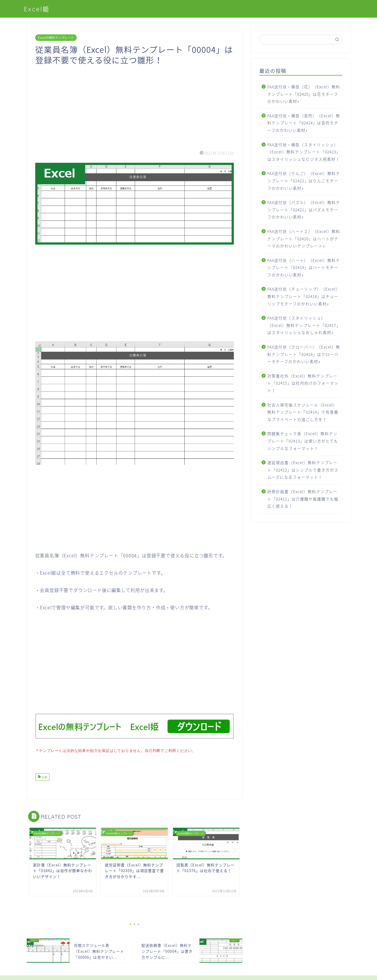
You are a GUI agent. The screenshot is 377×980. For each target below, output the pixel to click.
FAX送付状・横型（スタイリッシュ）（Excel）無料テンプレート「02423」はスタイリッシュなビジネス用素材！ (304, 152)
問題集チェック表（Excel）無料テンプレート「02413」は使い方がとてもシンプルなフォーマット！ (303, 441)
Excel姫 (37, 9)
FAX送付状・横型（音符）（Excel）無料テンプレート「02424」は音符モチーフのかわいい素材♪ (304, 123)
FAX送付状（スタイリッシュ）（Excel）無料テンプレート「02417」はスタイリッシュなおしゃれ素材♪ (304, 325)
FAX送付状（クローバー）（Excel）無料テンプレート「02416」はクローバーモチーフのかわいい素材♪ (304, 354)
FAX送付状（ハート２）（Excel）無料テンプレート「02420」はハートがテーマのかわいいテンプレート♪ (304, 238)
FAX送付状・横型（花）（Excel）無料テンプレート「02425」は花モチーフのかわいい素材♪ (304, 94)
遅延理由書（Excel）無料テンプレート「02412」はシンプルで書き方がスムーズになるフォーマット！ (303, 470)
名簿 (44, 776)
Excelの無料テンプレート (56, 38)
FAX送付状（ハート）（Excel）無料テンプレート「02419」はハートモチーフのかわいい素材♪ (304, 267)
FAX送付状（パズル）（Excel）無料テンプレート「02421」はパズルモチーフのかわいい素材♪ (304, 209)
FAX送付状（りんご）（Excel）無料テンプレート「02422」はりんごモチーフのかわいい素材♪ (304, 181)
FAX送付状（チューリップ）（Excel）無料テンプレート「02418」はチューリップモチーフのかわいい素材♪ (304, 296)
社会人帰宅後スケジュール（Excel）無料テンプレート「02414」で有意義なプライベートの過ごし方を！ (303, 412)
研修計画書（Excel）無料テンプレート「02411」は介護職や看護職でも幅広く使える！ (303, 499)
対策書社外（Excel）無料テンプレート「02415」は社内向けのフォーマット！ (303, 383)
